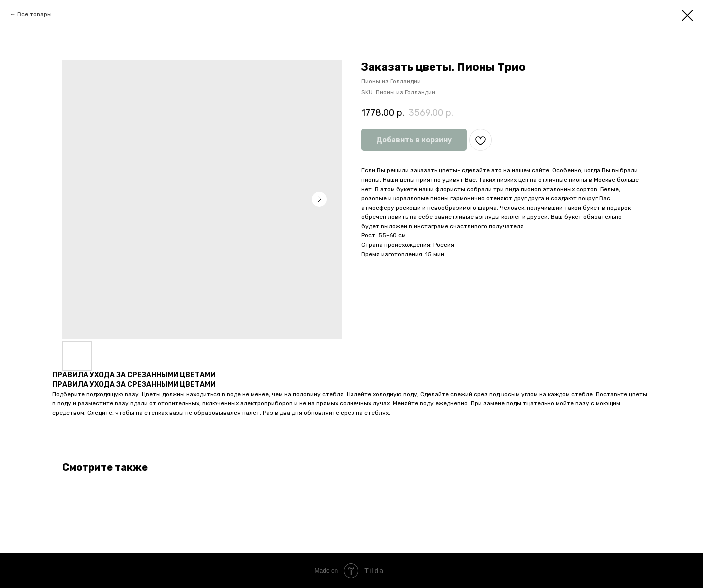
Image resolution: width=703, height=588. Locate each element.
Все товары (35, 14)
